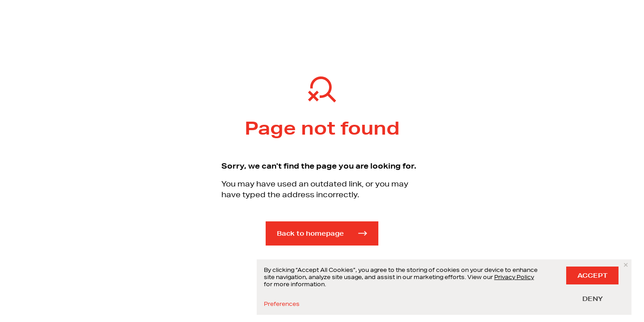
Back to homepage (322, 233)
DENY (593, 299)
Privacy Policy (514, 277)
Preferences (282, 304)
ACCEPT (592, 275)
